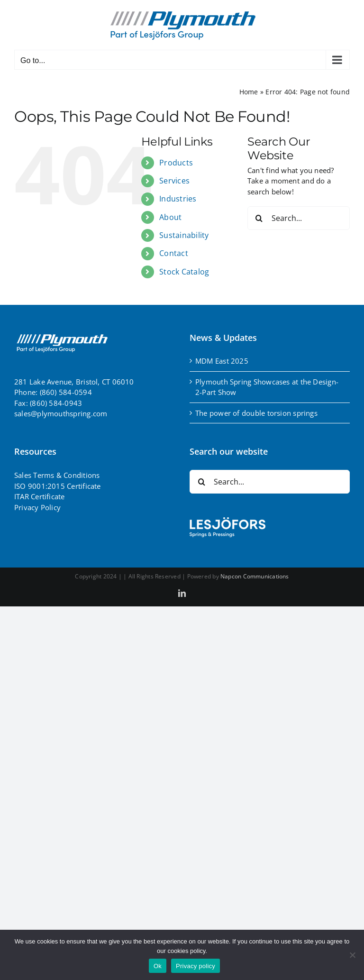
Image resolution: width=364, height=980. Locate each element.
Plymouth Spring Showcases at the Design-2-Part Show (267, 387)
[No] (352, 955)
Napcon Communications (255, 576)
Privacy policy (196, 966)
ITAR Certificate (40, 496)
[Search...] (299, 218)
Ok (158, 966)
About (170, 217)
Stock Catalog (184, 272)
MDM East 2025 (222, 361)
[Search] (259, 218)
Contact (174, 253)
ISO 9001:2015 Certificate (58, 486)
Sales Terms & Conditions (57, 475)
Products (176, 163)
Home (249, 92)
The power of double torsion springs (256, 413)
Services (174, 181)
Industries (178, 199)
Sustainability (184, 235)
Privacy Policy (37, 507)
